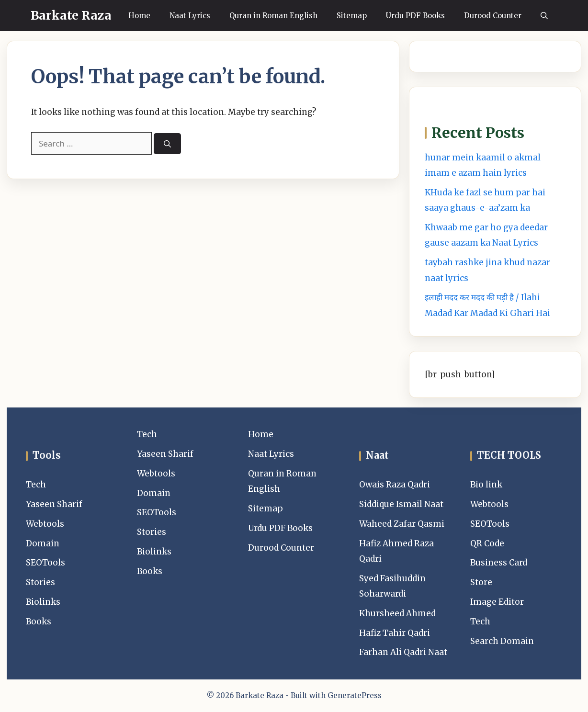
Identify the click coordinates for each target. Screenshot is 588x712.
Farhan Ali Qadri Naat (403, 652)
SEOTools (45, 563)
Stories (40, 582)
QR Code (487, 543)
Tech (36, 485)
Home (139, 16)
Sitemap (352, 16)
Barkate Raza (71, 15)
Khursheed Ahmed (397, 613)
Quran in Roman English (273, 16)
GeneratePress (355, 695)
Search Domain (502, 641)
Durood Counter (493, 16)
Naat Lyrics (190, 16)
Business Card (499, 563)
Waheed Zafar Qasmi (402, 524)
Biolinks (43, 602)
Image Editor (497, 602)
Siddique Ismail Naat (401, 504)
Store (481, 582)
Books (39, 622)
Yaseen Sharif (54, 504)
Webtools (45, 524)
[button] (544, 16)
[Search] (167, 144)
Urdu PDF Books (415, 16)
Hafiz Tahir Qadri (395, 633)
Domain (43, 543)
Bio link (486, 485)
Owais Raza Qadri (395, 485)
